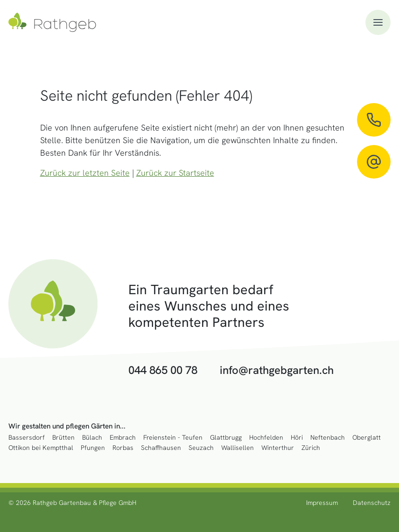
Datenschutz (372, 503)
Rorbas (123, 448)
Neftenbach (328, 438)
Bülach (92, 438)
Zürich (311, 448)
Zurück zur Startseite (175, 173)
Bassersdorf (27, 438)
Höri (297, 438)
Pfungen (93, 448)
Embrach (123, 438)
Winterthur (278, 448)
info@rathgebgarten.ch (277, 370)
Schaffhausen (161, 448)
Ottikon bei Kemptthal (41, 448)
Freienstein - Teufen (173, 438)
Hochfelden (266, 438)
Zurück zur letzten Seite (85, 173)
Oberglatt (367, 438)
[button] (378, 22)
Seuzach (201, 448)
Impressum (322, 503)
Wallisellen (238, 448)
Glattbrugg (226, 438)
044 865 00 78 (163, 370)
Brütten (63, 438)
